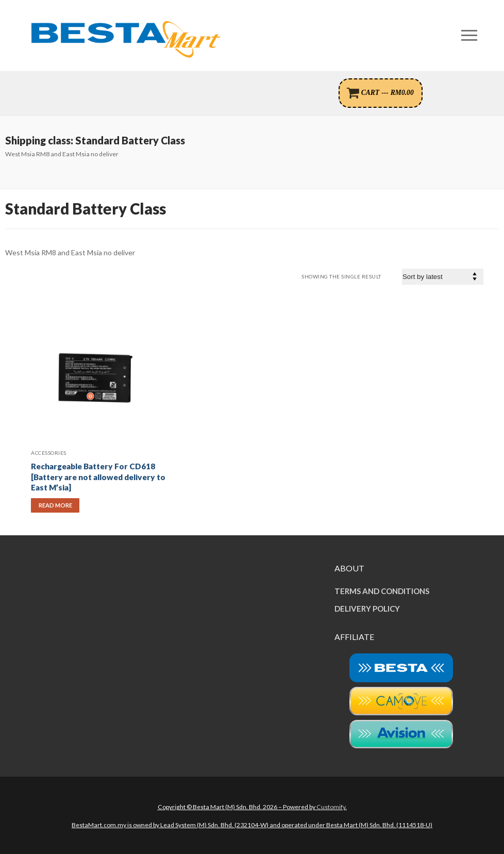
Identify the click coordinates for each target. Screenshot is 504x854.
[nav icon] (469, 36)
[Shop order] (443, 277)
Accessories (49, 453)
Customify (331, 807)
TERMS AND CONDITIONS (382, 591)
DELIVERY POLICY (367, 609)
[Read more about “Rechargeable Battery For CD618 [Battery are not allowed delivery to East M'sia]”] (55, 505)
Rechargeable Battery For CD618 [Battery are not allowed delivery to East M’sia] (98, 477)
